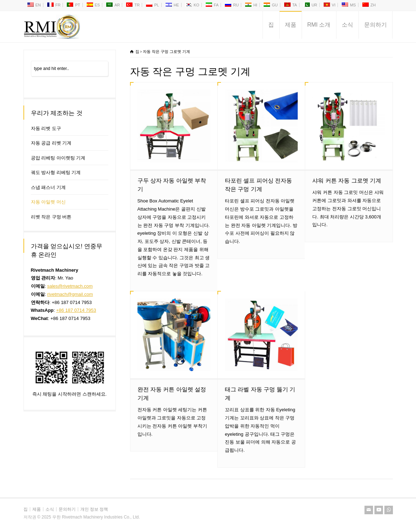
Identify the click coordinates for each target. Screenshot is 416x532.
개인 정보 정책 (94, 509)
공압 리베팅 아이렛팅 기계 (58, 158)
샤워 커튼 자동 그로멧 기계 (347, 181)
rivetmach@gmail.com (70, 294)
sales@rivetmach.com (70, 286)
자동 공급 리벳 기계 (51, 143)
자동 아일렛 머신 (48, 202)
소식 (347, 25)
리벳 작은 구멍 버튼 (51, 217)
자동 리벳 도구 (46, 128)
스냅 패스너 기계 (48, 187)
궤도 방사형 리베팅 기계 (56, 172)
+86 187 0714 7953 (76, 310)
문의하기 (376, 25)
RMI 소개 (319, 25)
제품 (291, 25)
